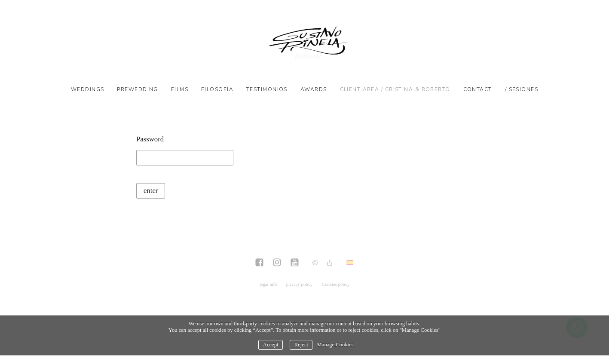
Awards (314, 89)
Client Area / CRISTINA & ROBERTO (395, 89)
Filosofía (217, 89)
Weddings (88, 89)
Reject (301, 345)
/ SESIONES (522, 89)
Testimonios (267, 89)
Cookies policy (336, 284)
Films (180, 89)
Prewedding (137, 89)
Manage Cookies (335, 345)
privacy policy (300, 284)
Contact (478, 89)
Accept (271, 345)
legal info (268, 284)
